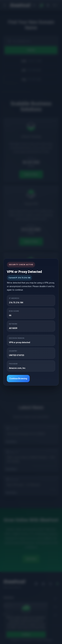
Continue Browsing (18, 379)
